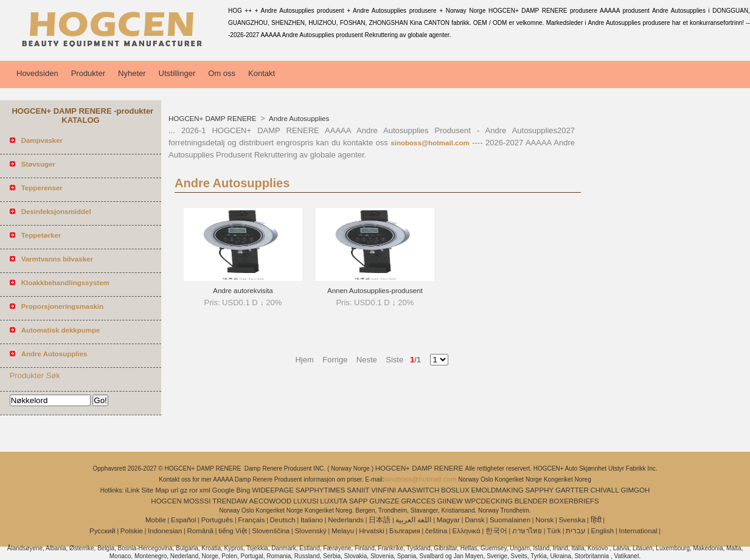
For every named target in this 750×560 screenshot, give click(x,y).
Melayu (343, 531)
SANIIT (358, 490)
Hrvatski (372, 531)
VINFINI (384, 490)
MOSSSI (197, 501)
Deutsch (283, 520)
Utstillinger (177, 73)
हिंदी (596, 520)
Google (223, 490)
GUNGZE (384, 501)
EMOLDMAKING (497, 490)
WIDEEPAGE (273, 490)
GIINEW (450, 501)
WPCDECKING (489, 501)
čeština (436, 531)
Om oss (222, 73)
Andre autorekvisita (243, 291)
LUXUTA (334, 501)
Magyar (448, 520)
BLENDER (531, 501)
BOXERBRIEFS (574, 501)
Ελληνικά (467, 531)
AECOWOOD (271, 501)
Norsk (544, 520)
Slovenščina (271, 531)
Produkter (88, 73)
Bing (243, 490)
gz (184, 490)
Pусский (102, 531)
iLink (133, 490)
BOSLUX (455, 490)
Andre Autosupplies (299, 119)
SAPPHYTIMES (321, 490)
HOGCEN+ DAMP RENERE (214, 119)
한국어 (496, 531)
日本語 (380, 520)
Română (200, 531)
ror (193, 490)
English (602, 531)
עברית (576, 531)
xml (205, 490)
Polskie (132, 531)
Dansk (475, 520)
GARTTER (572, 490)
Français (251, 520)
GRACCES (418, 501)
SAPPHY (540, 490)
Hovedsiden (37, 73)
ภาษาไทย (527, 531)
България (405, 531)
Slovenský (310, 531)
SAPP (359, 501)
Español (184, 520)
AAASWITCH (418, 490)
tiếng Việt (233, 531)
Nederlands (346, 520)
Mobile (156, 520)
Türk (554, 531)
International (638, 531)
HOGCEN (166, 501)
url (174, 490)
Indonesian (165, 531)
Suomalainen (510, 520)
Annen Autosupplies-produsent (375, 291)
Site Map (155, 490)
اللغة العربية (413, 520)
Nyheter (132, 73)
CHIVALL (604, 490)
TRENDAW (230, 501)
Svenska (572, 520)
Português (217, 520)
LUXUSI (306, 501)
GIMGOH (635, 490)
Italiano (312, 520)
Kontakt (262, 73)
